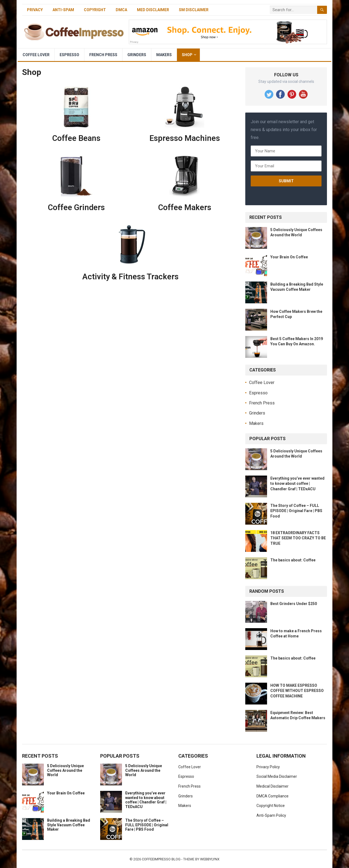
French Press (103, 55)
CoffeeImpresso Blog (161, 859)
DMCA (121, 10)
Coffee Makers (185, 207)
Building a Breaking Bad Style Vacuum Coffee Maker (69, 825)
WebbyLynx (210, 859)
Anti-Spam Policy (271, 815)
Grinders (137, 55)
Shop (187, 55)
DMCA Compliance (273, 796)
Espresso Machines (185, 138)
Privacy (35, 10)
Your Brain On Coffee (289, 257)
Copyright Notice (271, 806)
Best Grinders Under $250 (294, 604)
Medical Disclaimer (273, 786)
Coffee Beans (76, 138)
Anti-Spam (63, 10)
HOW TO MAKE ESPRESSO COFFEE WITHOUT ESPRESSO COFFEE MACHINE (297, 691)
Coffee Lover (36, 55)
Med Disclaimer (153, 10)
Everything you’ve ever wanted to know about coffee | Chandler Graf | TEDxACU (297, 483)
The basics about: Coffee (293, 560)
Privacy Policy (268, 767)
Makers (164, 55)
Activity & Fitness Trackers (130, 277)
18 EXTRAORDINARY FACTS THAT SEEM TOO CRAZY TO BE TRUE (298, 538)
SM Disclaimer (194, 10)
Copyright (95, 10)
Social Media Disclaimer (277, 776)
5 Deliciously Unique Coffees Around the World (65, 770)
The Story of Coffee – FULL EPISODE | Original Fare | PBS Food (296, 511)
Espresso (69, 55)
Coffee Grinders (76, 207)
